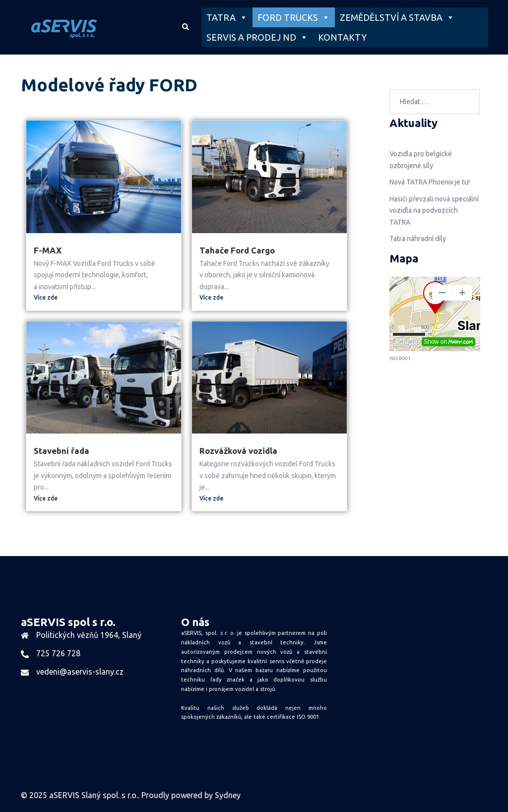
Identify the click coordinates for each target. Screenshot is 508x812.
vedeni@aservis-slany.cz (80, 672)
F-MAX (48, 250)
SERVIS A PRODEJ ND (257, 37)
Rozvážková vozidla (238, 451)
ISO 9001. (309, 717)
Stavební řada (62, 451)
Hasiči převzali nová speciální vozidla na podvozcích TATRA (434, 211)
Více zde (46, 297)
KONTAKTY (342, 37)
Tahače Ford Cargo (237, 250)
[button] (185, 27)
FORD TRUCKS (294, 17)
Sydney (228, 795)
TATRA (227, 17)
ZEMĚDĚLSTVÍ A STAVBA (397, 17)
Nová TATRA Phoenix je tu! (430, 182)
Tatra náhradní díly (418, 239)
